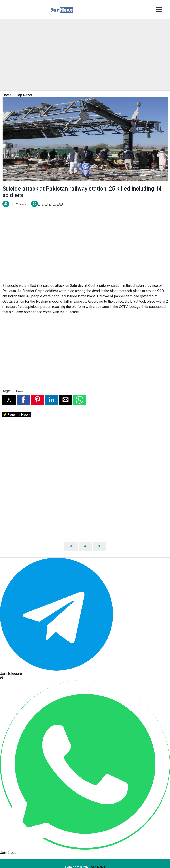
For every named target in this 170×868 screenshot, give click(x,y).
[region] (85, 54)
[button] (9, 400)
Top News (17, 391)
